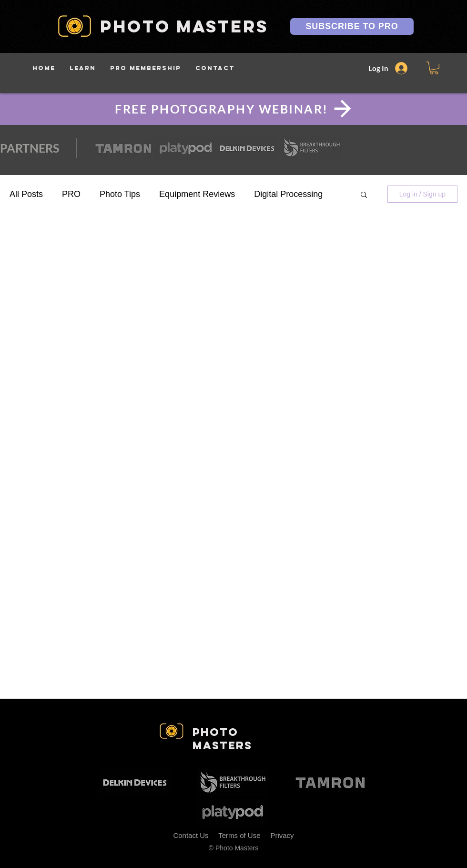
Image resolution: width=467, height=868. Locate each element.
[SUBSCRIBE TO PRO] (352, 26)
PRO (71, 194)
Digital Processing (288, 194)
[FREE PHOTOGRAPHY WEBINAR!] (233, 109)
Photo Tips (120, 194)
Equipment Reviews (197, 194)
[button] (83, 68)
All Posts (26, 194)
